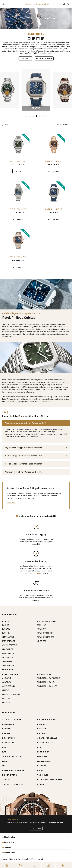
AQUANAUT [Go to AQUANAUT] (7, 678)
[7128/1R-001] (54, 145)
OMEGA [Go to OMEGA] (6, 766)
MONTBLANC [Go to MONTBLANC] (44, 761)
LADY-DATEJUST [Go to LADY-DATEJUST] (9, 641)
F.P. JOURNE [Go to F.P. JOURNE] (8, 738)
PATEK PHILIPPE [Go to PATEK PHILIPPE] (10, 675)
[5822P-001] (54, 193)
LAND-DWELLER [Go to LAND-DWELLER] (8, 653)
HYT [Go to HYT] (39, 747)
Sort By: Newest (64, 125)
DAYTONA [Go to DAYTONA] (6, 633)
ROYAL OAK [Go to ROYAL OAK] (42, 629)
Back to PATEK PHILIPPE (44, 59)
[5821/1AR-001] (18, 241)
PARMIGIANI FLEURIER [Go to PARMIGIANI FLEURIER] (13, 770)
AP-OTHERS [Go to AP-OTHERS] (42, 641)
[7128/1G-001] (18, 193)
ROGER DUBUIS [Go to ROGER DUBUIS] (10, 775)
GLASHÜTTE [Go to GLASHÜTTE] (8, 743)
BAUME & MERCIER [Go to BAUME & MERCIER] (46, 720)
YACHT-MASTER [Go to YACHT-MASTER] (8, 665)
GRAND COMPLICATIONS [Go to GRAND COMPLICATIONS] (11, 694)
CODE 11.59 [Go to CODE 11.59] (41, 625)
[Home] (36, 4)
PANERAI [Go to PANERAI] (42, 766)
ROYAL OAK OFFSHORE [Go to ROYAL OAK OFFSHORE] (46, 637)
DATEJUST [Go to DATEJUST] (6, 625)
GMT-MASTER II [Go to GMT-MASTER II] (8, 637)
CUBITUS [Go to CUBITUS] (6, 690)
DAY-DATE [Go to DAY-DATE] (6, 629)
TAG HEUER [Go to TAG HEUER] (43, 775)
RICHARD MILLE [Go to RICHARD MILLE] (45, 675)
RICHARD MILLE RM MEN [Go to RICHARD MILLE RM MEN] (46, 682)
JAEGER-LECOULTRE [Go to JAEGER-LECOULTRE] (12, 757)
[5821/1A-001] (18, 145)
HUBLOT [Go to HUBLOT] (7, 747)
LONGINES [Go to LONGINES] (42, 757)
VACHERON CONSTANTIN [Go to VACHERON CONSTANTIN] (50, 780)
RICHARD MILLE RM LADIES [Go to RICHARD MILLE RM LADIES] (47, 686)
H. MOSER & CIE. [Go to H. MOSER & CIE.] (45, 743)
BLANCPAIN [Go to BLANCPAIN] (8, 724)
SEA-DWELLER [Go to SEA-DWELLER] (8, 649)
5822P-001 (54, 212)
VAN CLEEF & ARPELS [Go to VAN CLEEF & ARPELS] (13, 784)
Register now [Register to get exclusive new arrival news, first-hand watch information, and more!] (36, 828)
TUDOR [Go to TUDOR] (6, 780)
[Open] (8, 4)
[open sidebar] (8, 4)
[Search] (64, 4)
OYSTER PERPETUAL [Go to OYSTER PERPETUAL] (10, 645)
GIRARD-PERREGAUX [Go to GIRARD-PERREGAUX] (47, 738)
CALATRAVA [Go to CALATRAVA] (7, 682)
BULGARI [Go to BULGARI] (7, 729)
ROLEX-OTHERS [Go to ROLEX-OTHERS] (8, 669)
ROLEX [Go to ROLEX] (6, 621)
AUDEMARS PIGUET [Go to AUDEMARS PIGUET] (47, 621)
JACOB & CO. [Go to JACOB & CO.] (44, 752)
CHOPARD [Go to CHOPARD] (42, 733)
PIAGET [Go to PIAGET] (41, 770)
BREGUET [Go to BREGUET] (42, 724)
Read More (25, 59)
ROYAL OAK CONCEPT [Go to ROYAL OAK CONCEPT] (45, 633)
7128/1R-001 (54, 165)
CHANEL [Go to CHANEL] (6, 733)
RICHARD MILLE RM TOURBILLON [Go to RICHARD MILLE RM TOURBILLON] (49, 678)
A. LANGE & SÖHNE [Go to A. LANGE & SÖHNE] (12, 720)
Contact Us (11, 503)
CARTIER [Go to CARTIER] (42, 729)
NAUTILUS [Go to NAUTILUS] (6, 698)
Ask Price (18, 171)
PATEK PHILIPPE (18, 161)
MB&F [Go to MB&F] (5, 761)
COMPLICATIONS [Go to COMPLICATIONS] (9, 686)
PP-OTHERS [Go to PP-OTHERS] (7, 702)
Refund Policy (35, 573)
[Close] (71, 865)
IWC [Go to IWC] (4, 752)
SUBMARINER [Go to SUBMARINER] (7, 661)
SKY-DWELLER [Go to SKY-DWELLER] (8, 657)
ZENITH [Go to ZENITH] (41, 784)
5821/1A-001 (18, 165)
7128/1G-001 (18, 212)
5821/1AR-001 (18, 260)
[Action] (62, 865)
